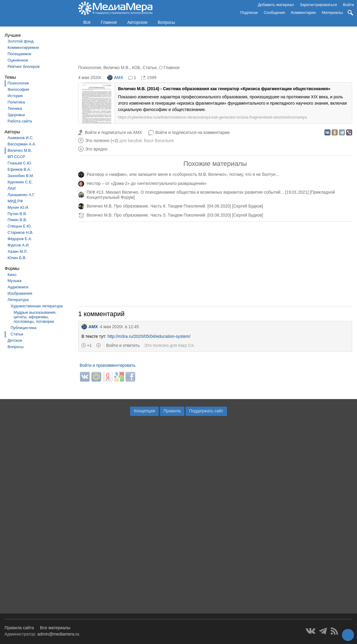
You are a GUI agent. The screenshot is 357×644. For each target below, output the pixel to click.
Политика (16, 102)
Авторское (137, 22)
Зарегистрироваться (319, 5)
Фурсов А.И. (19, 245)
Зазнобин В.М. (21, 176)
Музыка (14, 281)
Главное (109, 22)
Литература (18, 300)
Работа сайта (20, 121)
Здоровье (16, 115)
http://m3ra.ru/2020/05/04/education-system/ (149, 336)
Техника (15, 108)
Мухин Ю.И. (18, 207)
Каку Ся (186, 345)
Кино (12, 275)
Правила (172, 411)
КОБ (136, 68)
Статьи (17, 334)
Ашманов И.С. (21, 138)
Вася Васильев (159, 141)
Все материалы (55, 628)
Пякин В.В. (17, 220)
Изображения (20, 293)
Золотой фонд (21, 41)
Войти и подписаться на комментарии (193, 132)
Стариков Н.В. (21, 232)
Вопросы (166, 22)
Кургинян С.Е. (20, 182)
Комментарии (304, 13)
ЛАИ (12, 188)
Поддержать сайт (206, 411)
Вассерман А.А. (22, 144)
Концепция (144, 411)
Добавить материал (276, 5)
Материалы (332, 13)
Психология (18, 83)
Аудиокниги (18, 287)
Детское (15, 340)
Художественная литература (37, 306)
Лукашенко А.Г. (21, 195)
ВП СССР (16, 157)
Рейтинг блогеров (24, 67)
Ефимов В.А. (19, 169)
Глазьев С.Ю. (20, 163)
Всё (87, 22)
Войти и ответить (123, 345)
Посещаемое (19, 54)
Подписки (249, 13)
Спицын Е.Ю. (20, 226)
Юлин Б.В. (17, 258)
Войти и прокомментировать (108, 365)
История (15, 96)
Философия (18, 89)
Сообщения (274, 13)
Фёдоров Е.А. (20, 239)
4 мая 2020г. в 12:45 (119, 327)
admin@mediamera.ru (58, 634)
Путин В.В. (17, 214)
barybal (135, 141)
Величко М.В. (20, 150)
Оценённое (18, 60)
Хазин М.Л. (18, 251)
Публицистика (23, 328)
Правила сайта (19, 628)
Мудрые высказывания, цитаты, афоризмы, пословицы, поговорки (35, 317)
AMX (115, 78)
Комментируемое (23, 48)
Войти (349, 5)
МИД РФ (15, 201)
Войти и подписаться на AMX (113, 132)
